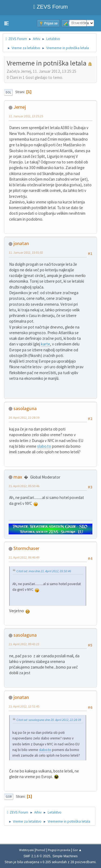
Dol (8, 92)
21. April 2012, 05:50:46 (24, 486)
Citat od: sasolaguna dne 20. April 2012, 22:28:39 (49, 720)
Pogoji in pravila (59, 850)
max (18, 477)
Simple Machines (65, 856)
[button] (6, 23)
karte (46, 344)
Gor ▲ (77, 850)
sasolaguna (25, 408)
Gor (9, 797)
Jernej (20, 107)
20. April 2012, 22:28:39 (24, 417)
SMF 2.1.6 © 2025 (37, 856)
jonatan (21, 243)
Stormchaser (26, 548)
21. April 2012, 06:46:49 (24, 557)
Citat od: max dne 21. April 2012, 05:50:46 (44, 571)
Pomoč (41, 850)
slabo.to (44, 446)
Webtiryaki (27, 850)
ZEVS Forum (50, 7)
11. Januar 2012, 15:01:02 (26, 252)
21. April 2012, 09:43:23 (24, 644)
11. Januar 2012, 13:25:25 (26, 116)
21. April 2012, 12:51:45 (24, 706)
